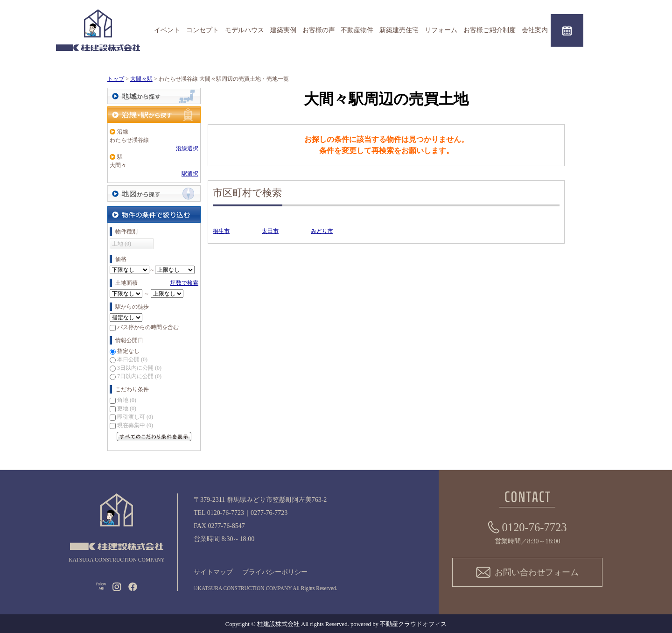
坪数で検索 (184, 283)
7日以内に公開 (139, 376)
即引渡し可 (135, 417)
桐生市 (221, 231)
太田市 (270, 231)
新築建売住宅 (399, 30)
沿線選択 (187, 148)
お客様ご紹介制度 (490, 30)
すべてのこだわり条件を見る (154, 436)
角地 (127, 400)
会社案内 (535, 30)
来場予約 (567, 30)
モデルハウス (245, 30)
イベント (167, 30)
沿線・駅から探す (154, 115)
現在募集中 (135, 425)
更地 (127, 408)
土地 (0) (122, 244)
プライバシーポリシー (275, 572)
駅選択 (190, 174)
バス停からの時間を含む (148, 327)
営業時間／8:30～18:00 (528, 532)
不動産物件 (357, 30)
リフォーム (441, 30)
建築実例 (283, 30)
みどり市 (322, 231)
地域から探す (154, 96)
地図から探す (154, 193)
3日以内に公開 (139, 368)
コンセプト (203, 30)
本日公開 (132, 359)
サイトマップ (213, 572)
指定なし (128, 351)
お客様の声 (319, 30)
